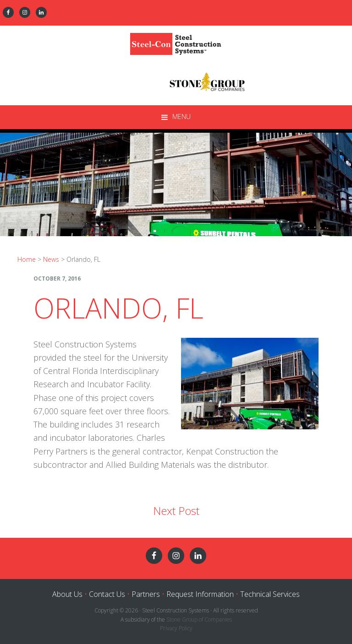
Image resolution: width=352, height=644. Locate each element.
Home (27, 259)
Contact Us (107, 594)
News (51, 259)
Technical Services (270, 594)
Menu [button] (181, 116)
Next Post (176, 511)
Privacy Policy (176, 628)
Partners (146, 594)
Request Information (200, 594)
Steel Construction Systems (176, 42)
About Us (67, 594)
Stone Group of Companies (199, 620)
